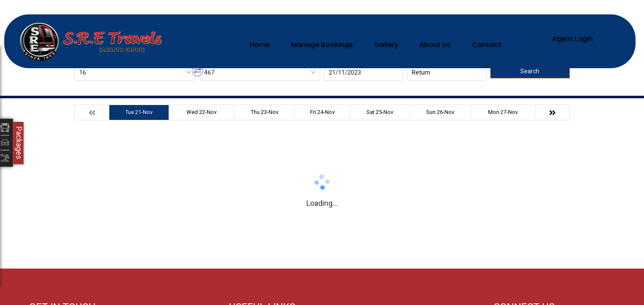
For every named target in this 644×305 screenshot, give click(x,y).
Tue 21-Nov (139, 112)
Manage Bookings (322, 45)
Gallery (386, 45)
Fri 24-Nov (322, 112)
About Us (435, 45)
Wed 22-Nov (201, 112)
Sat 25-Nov (380, 112)
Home (260, 45)
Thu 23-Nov (265, 112)
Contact (487, 45)
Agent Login (572, 39)
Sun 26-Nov (440, 112)
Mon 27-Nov (503, 112)
